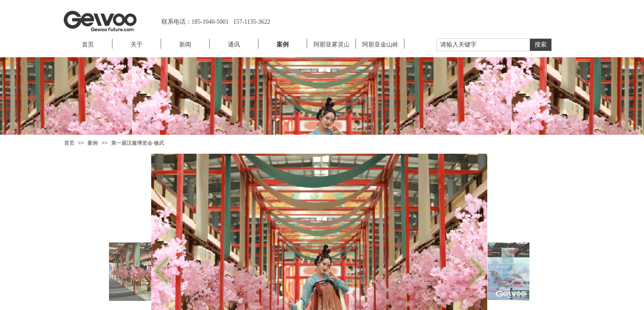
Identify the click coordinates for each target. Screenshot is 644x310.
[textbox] (483, 45)
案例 (93, 143)
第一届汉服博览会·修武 (138, 143)
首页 (69, 143)
